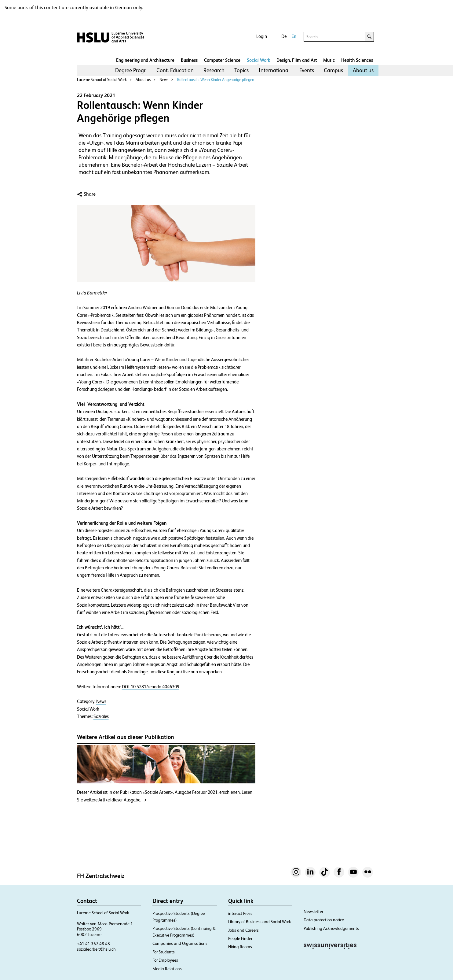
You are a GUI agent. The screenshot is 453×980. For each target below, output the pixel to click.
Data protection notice (324, 920)
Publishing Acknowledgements (331, 928)
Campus (333, 70)
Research (214, 70)
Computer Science (222, 60)
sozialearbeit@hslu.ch (96, 949)
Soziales (101, 716)
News (164, 80)
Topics (241, 70)
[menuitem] (131, 70)
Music (329, 60)
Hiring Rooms (240, 947)
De (284, 36)
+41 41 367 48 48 (93, 944)
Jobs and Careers (243, 930)
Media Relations (167, 969)
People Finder (240, 938)
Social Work (258, 60)
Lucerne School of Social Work (102, 80)
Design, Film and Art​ (297, 60)
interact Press (240, 913)
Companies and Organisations (180, 943)
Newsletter (313, 912)
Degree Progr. (131, 70)
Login (262, 36)
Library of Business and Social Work (259, 922)
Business (189, 60)
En (294, 36)
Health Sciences (357, 60)
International (274, 70)
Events (307, 70)
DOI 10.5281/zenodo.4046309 (151, 687)
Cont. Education (175, 70)
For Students (164, 952)
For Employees (165, 960)
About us (363, 70)
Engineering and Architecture (145, 60)
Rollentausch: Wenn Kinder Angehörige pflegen (216, 80)
